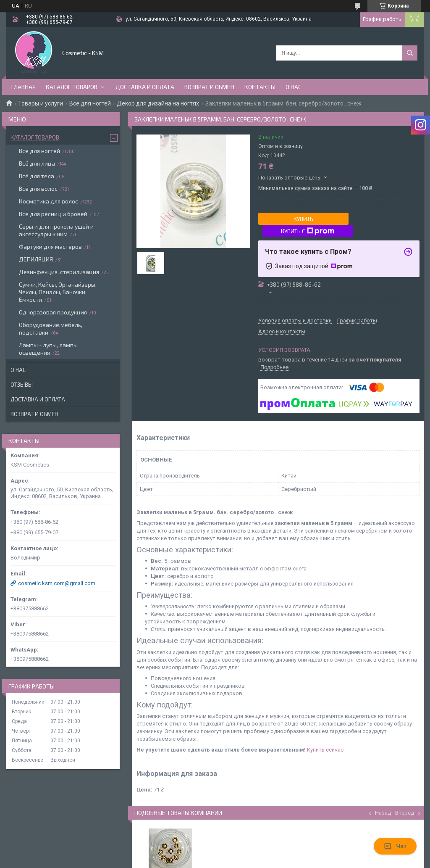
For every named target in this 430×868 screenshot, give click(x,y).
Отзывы (22, 385)
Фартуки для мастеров (50, 247)
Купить (303, 219)
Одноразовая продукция (53, 312)
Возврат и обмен (209, 87)
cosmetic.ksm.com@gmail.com (57, 583)
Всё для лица (37, 163)
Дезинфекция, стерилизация (59, 272)
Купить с (308, 231)
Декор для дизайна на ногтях (158, 103)
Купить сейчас (325, 750)
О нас (294, 87)
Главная (24, 87)
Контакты (260, 87)
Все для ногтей (90, 103)
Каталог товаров (72, 87)
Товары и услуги (41, 103)
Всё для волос (38, 189)
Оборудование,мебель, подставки (51, 328)
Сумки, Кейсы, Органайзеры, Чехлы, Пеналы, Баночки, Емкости (58, 292)
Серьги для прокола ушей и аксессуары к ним (56, 230)
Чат (395, 846)
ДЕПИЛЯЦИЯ (36, 259)
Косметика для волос (49, 201)
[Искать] (410, 53)
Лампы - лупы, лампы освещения (48, 349)
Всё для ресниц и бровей (53, 214)
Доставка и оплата (145, 87)
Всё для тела (37, 176)
